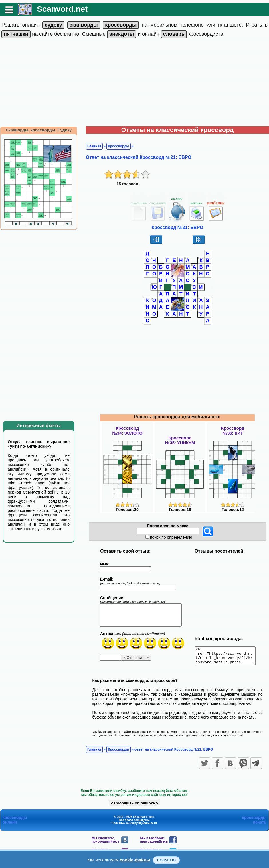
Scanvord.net (62, 9)
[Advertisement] (134, 83)
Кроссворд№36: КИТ (233, 431)
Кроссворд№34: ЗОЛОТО (127, 431)
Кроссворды (119, 146)
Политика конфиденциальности (134, 827)
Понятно (166, 860)
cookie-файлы (135, 860)
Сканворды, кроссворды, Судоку (39, 130)
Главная (94, 146)
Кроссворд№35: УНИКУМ (180, 440)
